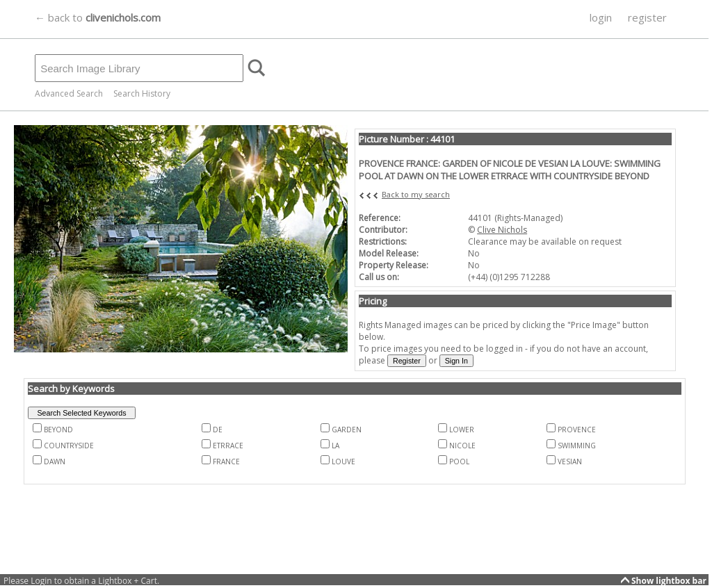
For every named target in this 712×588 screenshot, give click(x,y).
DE (218, 430)
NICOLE (462, 446)
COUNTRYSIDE (69, 446)
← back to (98, 17)
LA (335, 446)
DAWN (55, 462)
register (647, 17)
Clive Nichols (502, 230)
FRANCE (226, 462)
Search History (142, 93)
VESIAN (570, 462)
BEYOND (58, 430)
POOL (459, 462)
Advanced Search (69, 93)
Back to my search (416, 194)
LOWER (462, 430)
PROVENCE (577, 430)
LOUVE (343, 462)
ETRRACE (228, 446)
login (601, 17)
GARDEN (347, 430)
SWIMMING (577, 446)
